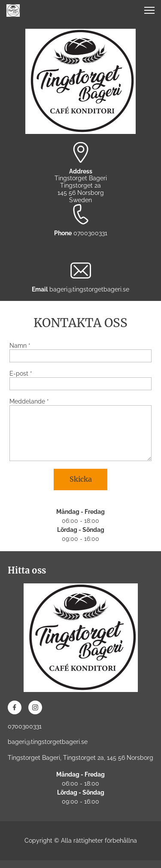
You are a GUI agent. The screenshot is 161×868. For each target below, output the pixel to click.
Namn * (20, 346)
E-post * (21, 373)
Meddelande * (29, 401)
